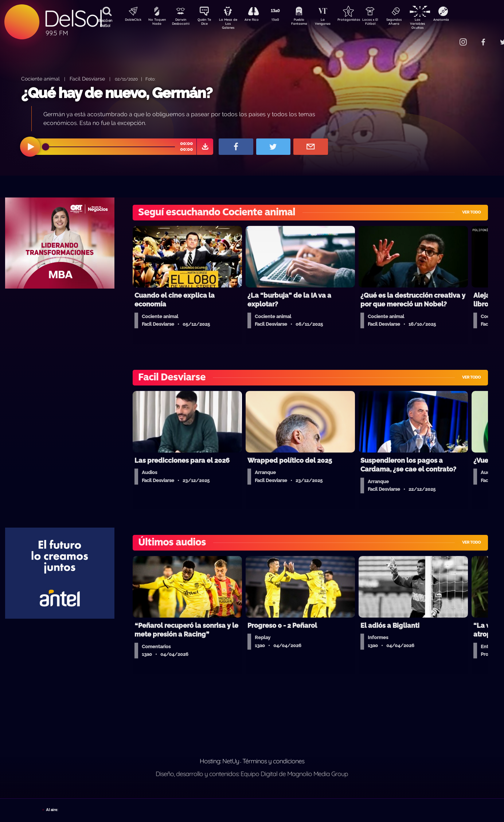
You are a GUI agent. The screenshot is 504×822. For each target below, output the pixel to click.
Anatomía (462, 20)
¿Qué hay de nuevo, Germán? (117, 93)
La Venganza (335, 23)
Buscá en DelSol (105, 23)
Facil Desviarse (87, 79)
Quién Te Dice (207, 23)
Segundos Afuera (411, 23)
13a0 (284, 20)
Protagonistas (360, 20)
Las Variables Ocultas (437, 24)
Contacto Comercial (448, 37)
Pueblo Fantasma (309, 23)
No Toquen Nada (156, 23)
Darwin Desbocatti (182, 23)
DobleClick (130, 20)
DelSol (73, 18)
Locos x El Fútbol (386, 23)
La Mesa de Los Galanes (233, 24)
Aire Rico (258, 20)
